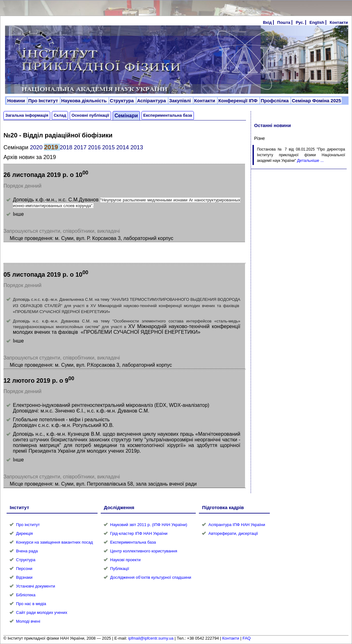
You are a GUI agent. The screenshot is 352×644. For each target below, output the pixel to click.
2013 (137, 147)
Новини (17, 101)
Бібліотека (26, 595)
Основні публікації (90, 115)
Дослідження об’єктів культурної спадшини (151, 577)
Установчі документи (36, 586)
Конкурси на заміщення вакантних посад (54, 542)
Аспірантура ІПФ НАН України (237, 525)
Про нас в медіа (31, 604)
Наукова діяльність (85, 101)
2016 (94, 147)
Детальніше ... (310, 160)
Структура (123, 101)
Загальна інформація (27, 115)
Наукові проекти (125, 560)
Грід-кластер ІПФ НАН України (139, 533)
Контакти (339, 22)
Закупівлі (181, 101)
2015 (109, 147)
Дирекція (24, 533)
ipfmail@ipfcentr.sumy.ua (151, 638)
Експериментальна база (168, 115)
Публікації (120, 569)
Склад (60, 115)
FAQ (247, 638)
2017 (80, 147)
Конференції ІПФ (239, 101)
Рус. (300, 22)
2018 (66, 147)
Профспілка (275, 101)
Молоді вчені (28, 621)
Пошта (284, 22)
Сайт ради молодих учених (42, 612)
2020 (36, 147)
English (317, 22)
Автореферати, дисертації (233, 533)
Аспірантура (152, 101)
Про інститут (28, 525)
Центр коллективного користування (144, 551)
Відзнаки (24, 577)
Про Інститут (44, 101)
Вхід (267, 22)
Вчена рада (27, 551)
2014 (123, 147)
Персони (24, 569)
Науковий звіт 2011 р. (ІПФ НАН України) (149, 525)
